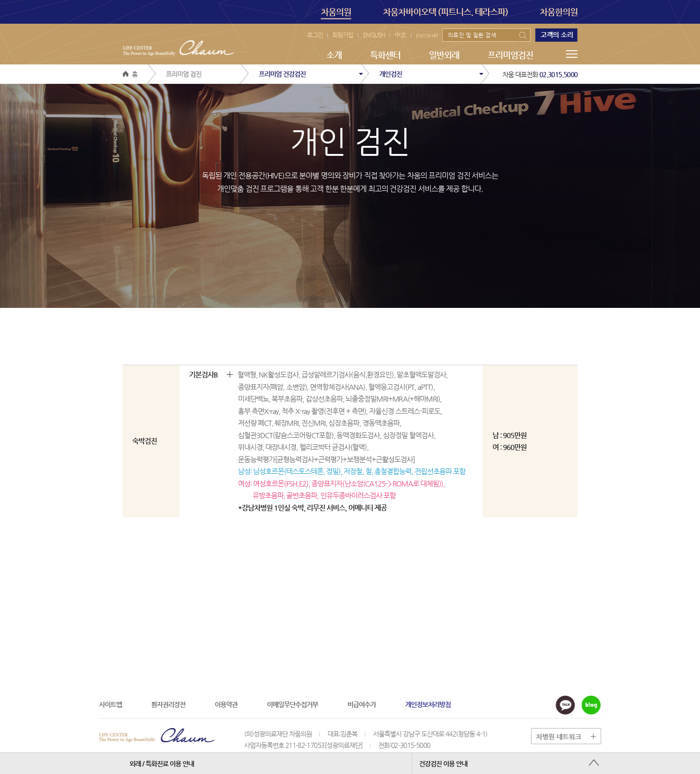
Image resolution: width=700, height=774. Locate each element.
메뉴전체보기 (572, 54)
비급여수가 (362, 704)
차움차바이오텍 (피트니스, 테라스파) (445, 12)
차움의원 (336, 13)
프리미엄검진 (510, 55)
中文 (400, 35)
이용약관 (226, 704)
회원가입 (343, 35)
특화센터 (385, 55)
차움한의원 (559, 12)
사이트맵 (110, 704)
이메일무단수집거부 (292, 704)
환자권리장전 (168, 704)
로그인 (315, 35)
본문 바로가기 (0, 0)
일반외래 (444, 55)
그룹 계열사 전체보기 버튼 (571, 736)
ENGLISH (374, 35)
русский (427, 35)
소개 (334, 55)
